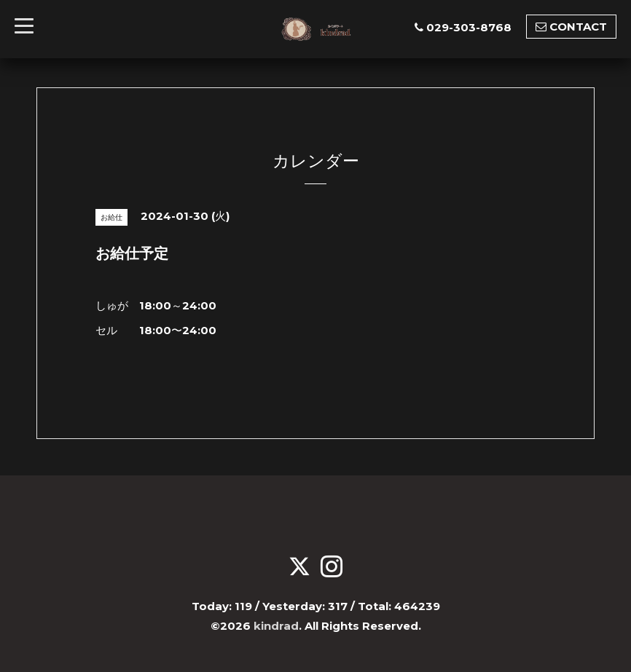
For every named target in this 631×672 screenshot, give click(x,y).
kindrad (276, 626)
